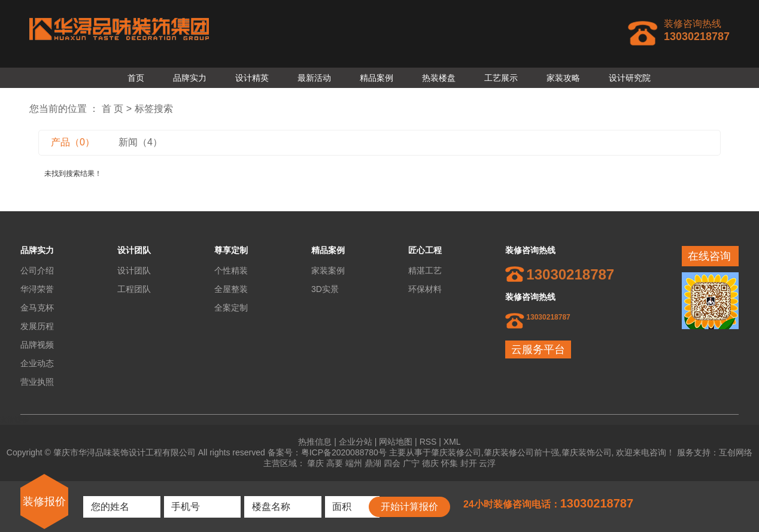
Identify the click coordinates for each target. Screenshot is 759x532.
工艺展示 (501, 78)
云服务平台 (538, 349)
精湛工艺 (425, 270)
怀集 (450, 463)
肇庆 (315, 463)
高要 (335, 463)
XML (452, 442)
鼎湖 (373, 463)
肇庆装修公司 (456, 452)
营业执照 (37, 382)
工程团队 (134, 289)
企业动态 (37, 363)
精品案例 (377, 78)
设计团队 (134, 270)
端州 (354, 463)
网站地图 (396, 442)
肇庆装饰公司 (587, 452)
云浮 (487, 463)
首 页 (113, 109)
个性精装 (231, 270)
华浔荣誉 (37, 289)
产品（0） (73, 142)
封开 (469, 463)
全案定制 (231, 308)
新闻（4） (140, 142)
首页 (136, 78)
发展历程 (37, 326)
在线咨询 (709, 256)
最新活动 (314, 78)
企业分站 (356, 442)
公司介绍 (37, 270)
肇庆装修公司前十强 (521, 452)
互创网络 (736, 452)
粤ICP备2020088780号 (344, 452)
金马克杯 (37, 308)
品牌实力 (190, 78)
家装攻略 (563, 78)
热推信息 (315, 442)
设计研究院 (630, 78)
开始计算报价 (409, 507)
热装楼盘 (439, 78)
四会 (392, 463)
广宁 (411, 463)
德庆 (430, 463)
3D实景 (325, 289)
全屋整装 (231, 289)
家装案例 (328, 270)
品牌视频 (37, 345)
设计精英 (252, 78)
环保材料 (425, 289)
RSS (428, 442)
